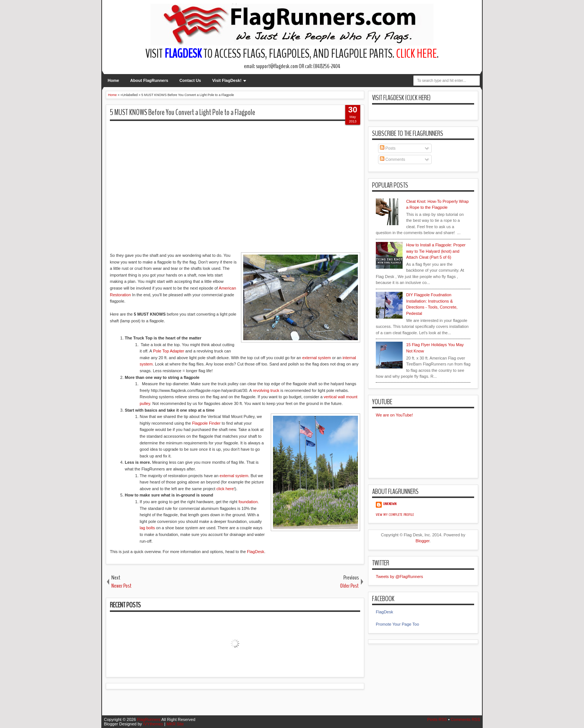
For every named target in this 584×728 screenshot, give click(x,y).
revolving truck (266, 390)
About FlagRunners (149, 80)
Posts (388, 148)
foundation (248, 502)
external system (316, 358)
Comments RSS (465, 719)
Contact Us (190, 80)
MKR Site (175, 724)
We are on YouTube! (394, 415)
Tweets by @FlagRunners (399, 577)
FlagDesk (256, 552)
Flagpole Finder (206, 423)
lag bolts (147, 528)
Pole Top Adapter (169, 351)
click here (225, 489)
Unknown (390, 504)
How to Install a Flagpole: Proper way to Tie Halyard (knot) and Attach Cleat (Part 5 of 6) (436, 251)
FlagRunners (149, 719)
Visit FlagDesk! (227, 80)
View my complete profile (395, 515)
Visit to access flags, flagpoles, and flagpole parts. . (292, 54)
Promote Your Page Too (397, 624)
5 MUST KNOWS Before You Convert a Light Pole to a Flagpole (182, 112)
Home (113, 80)
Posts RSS (437, 719)
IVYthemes (153, 724)
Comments (393, 159)
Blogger (423, 541)
